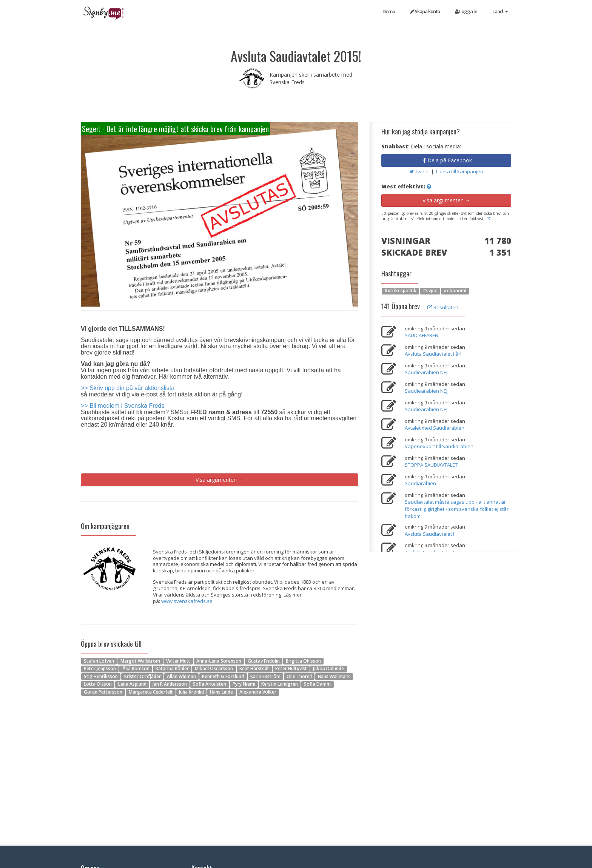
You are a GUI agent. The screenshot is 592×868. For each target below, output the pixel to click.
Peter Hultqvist (291, 669)
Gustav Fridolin (264, 661)
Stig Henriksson (101, 676)
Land (500, 11)
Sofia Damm (317, 684)
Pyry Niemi (244, 684)
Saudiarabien (420, 483)
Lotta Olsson (98, 684)
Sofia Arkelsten (210, 684)
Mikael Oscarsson (214, 669)
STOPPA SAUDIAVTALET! (432, 465)
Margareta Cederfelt (151, 692)
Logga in (466, 11)
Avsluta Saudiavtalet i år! (433, 354)
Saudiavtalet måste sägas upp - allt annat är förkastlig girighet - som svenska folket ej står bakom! (457, 509)
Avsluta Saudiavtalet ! (429, 534)
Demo (389, 11)
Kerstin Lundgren (280, 684)
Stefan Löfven (99, 661)
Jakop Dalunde (328, 669)
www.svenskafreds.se (187, 601)
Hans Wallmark (334, 676)
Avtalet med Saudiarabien (435, 428)
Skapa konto (425, 11)
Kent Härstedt (254, 669)
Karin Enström (265, 676)
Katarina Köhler (172, 669)
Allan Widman (181, 676)
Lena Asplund (132, 684)
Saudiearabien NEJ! (427, 372)
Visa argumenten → (220, 480)
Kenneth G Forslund (223, 676)
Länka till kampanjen (460, 171)
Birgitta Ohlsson (303, 661)
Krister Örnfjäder (143, 676)
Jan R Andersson (170, 684)
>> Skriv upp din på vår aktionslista (128, 388)
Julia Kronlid (191, 692)
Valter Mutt (178, 661)
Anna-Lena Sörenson (219, 661)
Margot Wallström (140, 661)
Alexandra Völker (258, 692)
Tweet (420, 171)
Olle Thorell (299, 676)
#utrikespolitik (400, 291)
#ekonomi (455, 291)
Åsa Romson (136, 669)
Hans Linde (221, 692)
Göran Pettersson (103, 692)
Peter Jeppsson (100, 669)
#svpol (430, 291)
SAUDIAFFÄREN (422, 335)
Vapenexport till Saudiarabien (439, 446)
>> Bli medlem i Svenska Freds (123, 406)
